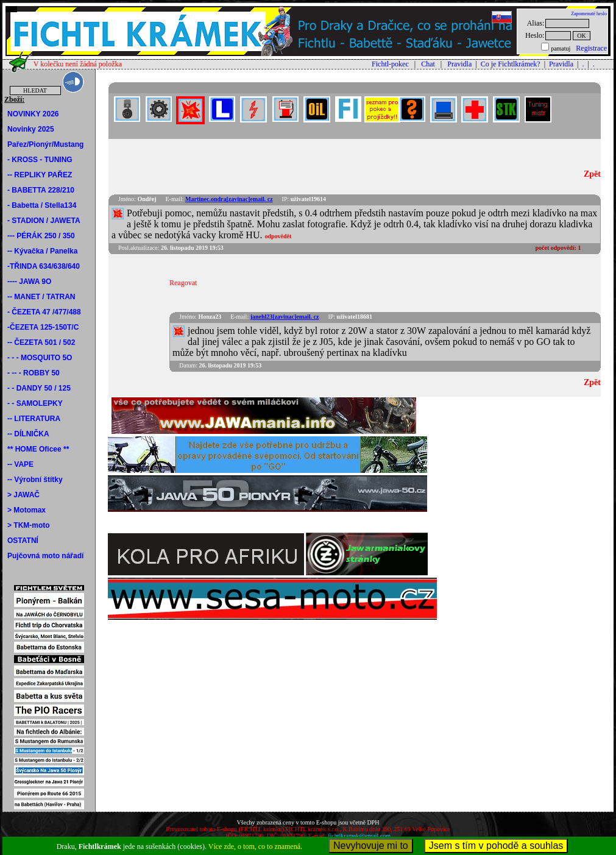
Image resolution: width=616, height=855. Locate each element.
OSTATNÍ (23, 541)
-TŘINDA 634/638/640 (44, 266)
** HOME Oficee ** (38, 449)
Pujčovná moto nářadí (45, 556)
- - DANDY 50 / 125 (39, 388)
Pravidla (459, 64)
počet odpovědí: (558, 248)
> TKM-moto (29, 525)
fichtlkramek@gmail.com (359, 836)
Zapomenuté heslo (589, 14)
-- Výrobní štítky (35, 480)
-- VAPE (20, 464)
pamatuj (561, 48)
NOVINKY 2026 (33, 114)
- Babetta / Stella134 (42, 205)
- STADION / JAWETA (44, 221)
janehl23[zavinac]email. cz (285, 317)
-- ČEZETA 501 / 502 (41, 342)
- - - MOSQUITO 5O (40, 358)
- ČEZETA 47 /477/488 (44, 312)
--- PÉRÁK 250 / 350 (41, 236)
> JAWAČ (23, 495)
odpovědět (278, 236)
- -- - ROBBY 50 (34, 373)
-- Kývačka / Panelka (42, 251)
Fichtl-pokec (390, 64)
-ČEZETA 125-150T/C (43, 327)
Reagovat (183, 283)
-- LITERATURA (34, 419)
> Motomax (27, 510)
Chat (428, 64)
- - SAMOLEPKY (35, 403)
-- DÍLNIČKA (28, 434)
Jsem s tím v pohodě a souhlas (496, 846)
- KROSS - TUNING (40, 160)
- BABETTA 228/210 (41, 190)
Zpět (592, 174)
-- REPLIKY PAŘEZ (40, 175)
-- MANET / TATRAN (41, 297)
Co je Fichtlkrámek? (511, 64)
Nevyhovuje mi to (371, 846)
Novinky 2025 (31, 129)
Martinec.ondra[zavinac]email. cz (229, 199)
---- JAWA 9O (29, 282)
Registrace (591, 48)
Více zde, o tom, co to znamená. (255, 846)
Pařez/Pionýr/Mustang (45, 144)
